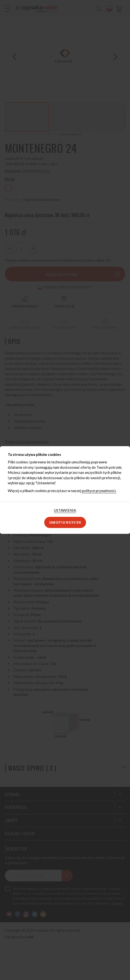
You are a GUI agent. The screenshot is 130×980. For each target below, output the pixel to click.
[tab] (65, 510)
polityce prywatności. (99, 491)
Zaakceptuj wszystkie (65, 522)
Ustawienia (65, 510)
